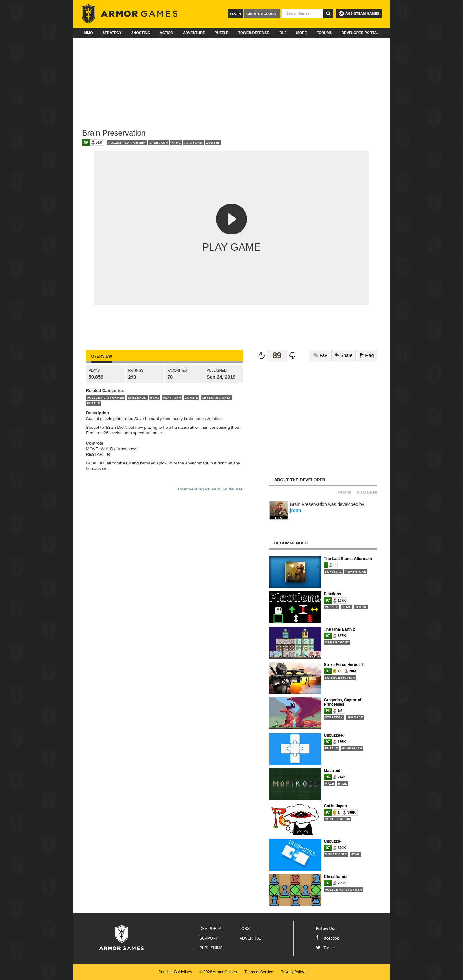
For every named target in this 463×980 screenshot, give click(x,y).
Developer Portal (360, 33)
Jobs (245, 929)
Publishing (211, 948)
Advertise (250, 938)
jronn (296, 510)
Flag (367, 355)
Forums (324, 33)
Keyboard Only (216, 398)
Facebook (327, 938)
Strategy (112, 33)
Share (344, 355)
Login (235, 14)
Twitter (326, 948)
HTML (176, 143)
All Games (367, 492)
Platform (193, 143)
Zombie (213, 143)
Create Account (262, 14)
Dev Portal (211, 929)
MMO (89, 33)
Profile (345, 492)
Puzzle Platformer (127, 143)
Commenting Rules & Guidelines (211, 489)
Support (209, 938)
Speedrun (159, 143)
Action (167, 33)
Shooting (141, 33)
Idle (283, 33)
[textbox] (303, 13)
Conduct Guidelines (175, 972)
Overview (102, 356)
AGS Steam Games (359, 13)
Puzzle (222, 33)
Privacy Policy (293, 972)
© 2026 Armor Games (218, 972)
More (302, 33)
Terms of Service (259, 972)
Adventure (194, 33)
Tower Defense (253, 33)
